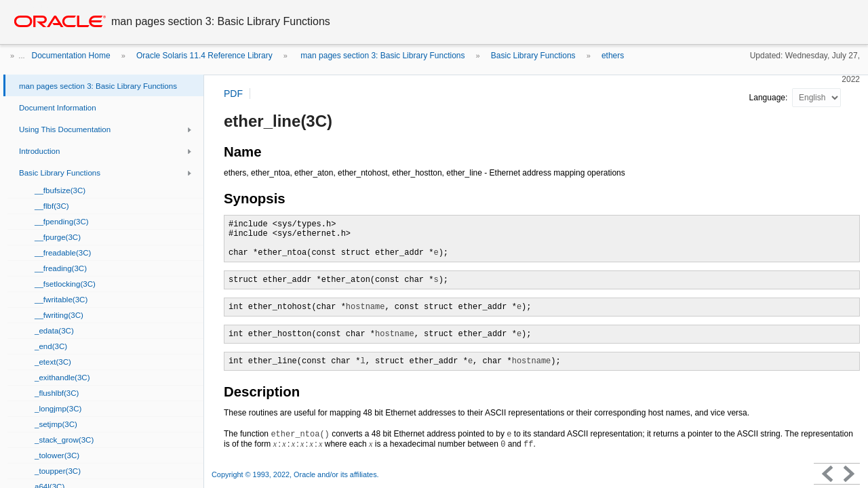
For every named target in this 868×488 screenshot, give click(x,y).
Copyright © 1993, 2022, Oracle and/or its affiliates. (296, 474)
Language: (770, 98)
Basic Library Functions (533, 56)
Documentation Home (71, 56)
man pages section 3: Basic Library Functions (381, 56)
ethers (613, 56)
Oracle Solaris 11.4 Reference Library (204, 56)
